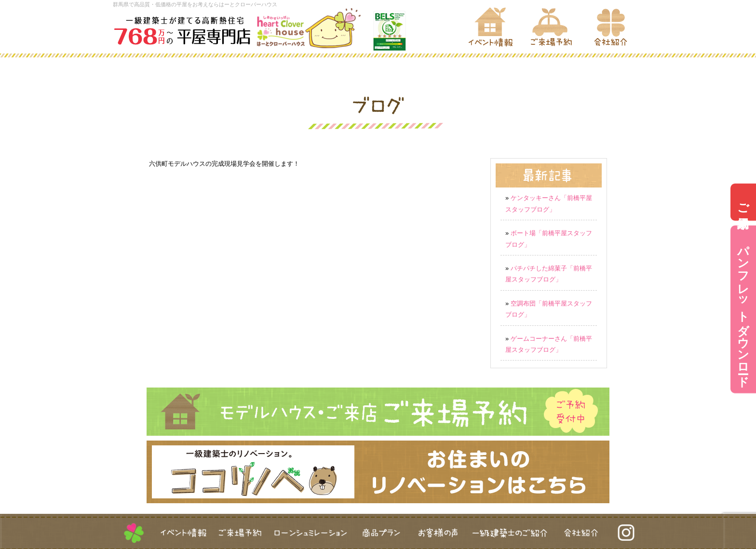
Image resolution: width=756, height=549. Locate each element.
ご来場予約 (743, 202)
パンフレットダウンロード (743, 309)
